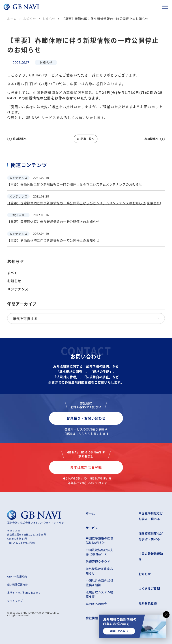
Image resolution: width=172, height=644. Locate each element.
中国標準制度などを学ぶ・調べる (151, 516)
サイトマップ (15, 601)
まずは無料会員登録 (86, 467)
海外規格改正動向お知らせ (100, 571)
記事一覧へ (86, 139)
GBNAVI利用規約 (17, 576)
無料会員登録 (148, 603)
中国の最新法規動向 (151, 556)
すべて (12, 273)
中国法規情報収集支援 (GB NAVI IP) (100, 552)
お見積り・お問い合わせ (86, 418)
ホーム (12, 19)
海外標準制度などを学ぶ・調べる (151, 536)
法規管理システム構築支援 (100, 594)
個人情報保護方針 (17, 584)
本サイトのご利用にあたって (24, 593)
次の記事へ (155, 139)
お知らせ (30, 19)
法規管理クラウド (98, 561)
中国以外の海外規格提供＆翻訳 (100, 583)
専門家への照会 (97, 604)
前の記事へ (17, 139)
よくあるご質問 (149, 588)
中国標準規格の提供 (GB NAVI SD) (100, 540)
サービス (92, 528)
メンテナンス (18, 289)
